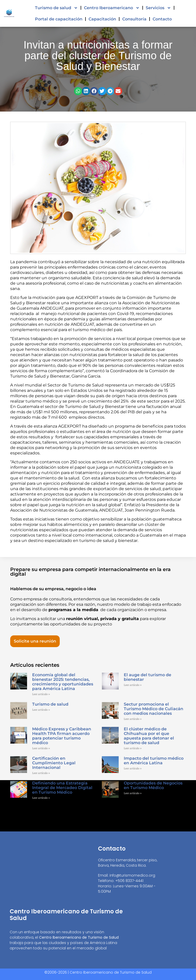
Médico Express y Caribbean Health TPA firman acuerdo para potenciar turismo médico (62, 736)
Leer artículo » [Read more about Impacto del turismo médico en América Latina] (133, 769)
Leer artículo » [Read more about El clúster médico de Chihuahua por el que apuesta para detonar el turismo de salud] (133, 748)
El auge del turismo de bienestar (148, 677)
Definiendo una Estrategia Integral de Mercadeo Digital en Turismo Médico (62, 788)
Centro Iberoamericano (112, 8)
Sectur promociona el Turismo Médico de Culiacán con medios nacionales (154, 709)
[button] (78, 91)
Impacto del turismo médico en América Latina (154, 761)
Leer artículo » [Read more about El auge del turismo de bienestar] (133, 685)
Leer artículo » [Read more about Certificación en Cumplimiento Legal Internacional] (41, 773)
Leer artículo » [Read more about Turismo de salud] (41, 710)
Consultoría (134, 19)
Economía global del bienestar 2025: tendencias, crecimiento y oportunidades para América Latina (63, 682)
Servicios (158, 8)
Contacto (162, 19)
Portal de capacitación (59, 19)
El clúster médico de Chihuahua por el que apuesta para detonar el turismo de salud (149, 736)
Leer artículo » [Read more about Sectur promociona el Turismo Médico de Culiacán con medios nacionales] (133, 719)
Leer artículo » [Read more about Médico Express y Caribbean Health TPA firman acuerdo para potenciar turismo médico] (41, 748)
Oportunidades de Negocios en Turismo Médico (153, 785)
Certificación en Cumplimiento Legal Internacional (54, 763)
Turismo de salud (56, 8)
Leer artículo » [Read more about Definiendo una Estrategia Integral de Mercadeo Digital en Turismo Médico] (41, 798)
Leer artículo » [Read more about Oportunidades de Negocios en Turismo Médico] (133, 793)
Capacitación (102, 19)
